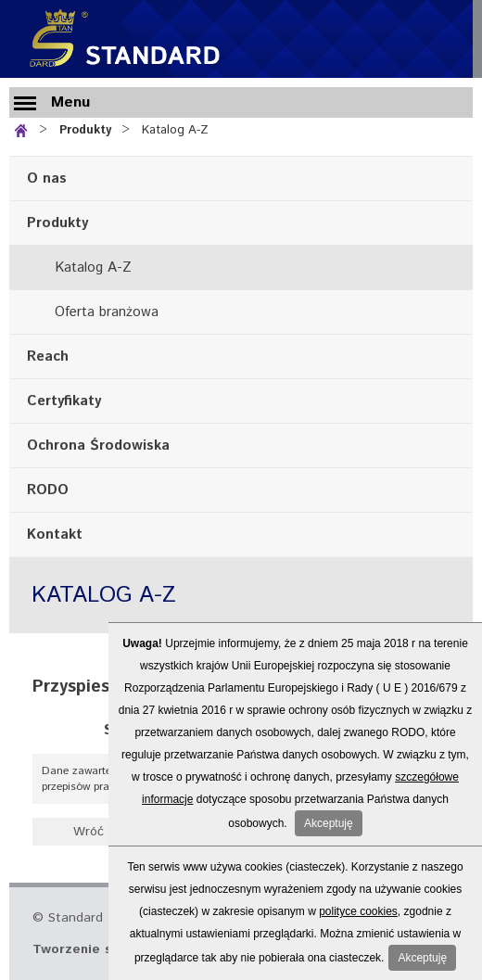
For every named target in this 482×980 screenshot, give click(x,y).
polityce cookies (358, 911)
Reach (48, 356)
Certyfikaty (64, 401)
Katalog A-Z (175, 130)
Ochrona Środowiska (98, 445)
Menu (70, 102)
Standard (120, 39)
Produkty (85, 130)
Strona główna (25, 128)
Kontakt (55, 535)
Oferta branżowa (107, 312)
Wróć (89, 832)
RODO (48, 490)
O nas (47, 178)
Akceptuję (329, 823)
